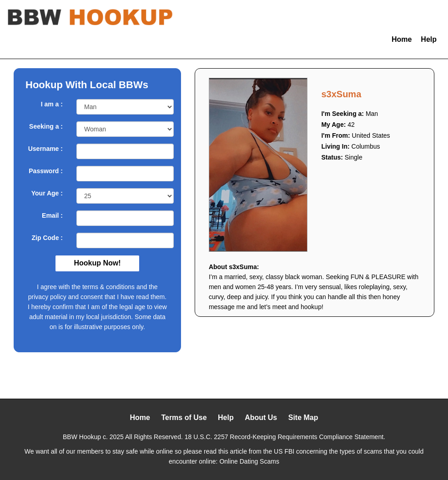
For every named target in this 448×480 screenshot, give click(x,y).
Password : (46, 171)
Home (402, 39)
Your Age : (47, 193)
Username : (45, 149)
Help (429, 39)
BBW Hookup (82, 437)
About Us (261, 417)
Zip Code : (47, 238)
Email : (52, 215)
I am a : (52, 104)
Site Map (303, 417)
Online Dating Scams (249, 461)
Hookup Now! (97, 263)
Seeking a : (46, 126)
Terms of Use (184, 417)
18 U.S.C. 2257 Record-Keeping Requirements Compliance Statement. (285, 437)
